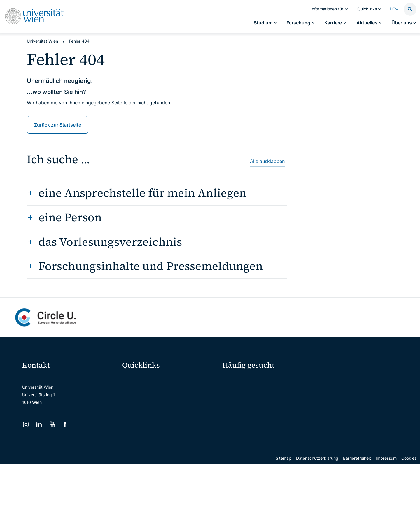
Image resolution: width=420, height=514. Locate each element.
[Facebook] (65, 424)
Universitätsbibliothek (147, 441)
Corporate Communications (345, 401)
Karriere (331, 391)
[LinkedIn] (39, 424)
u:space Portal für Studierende (155, 404)
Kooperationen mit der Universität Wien (263, 412)
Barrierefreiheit (357, 508)
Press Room (233, 401)
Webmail (134, 392)
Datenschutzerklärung (317, 508)
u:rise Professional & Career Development (165, 465)
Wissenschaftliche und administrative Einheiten (170, 453)
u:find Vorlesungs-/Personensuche (159, 416)
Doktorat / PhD (240, 391)
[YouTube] (52, 424)
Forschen (332, 381)
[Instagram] (26, 424)
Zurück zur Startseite (58, 125)
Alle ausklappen (267, 161)
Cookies (409, 508)
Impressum (386, 508)
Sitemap (283, 508)
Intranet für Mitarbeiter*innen (154, 428)
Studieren (235, 381)
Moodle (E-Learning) (146, 379)
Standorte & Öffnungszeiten (346, 412)
